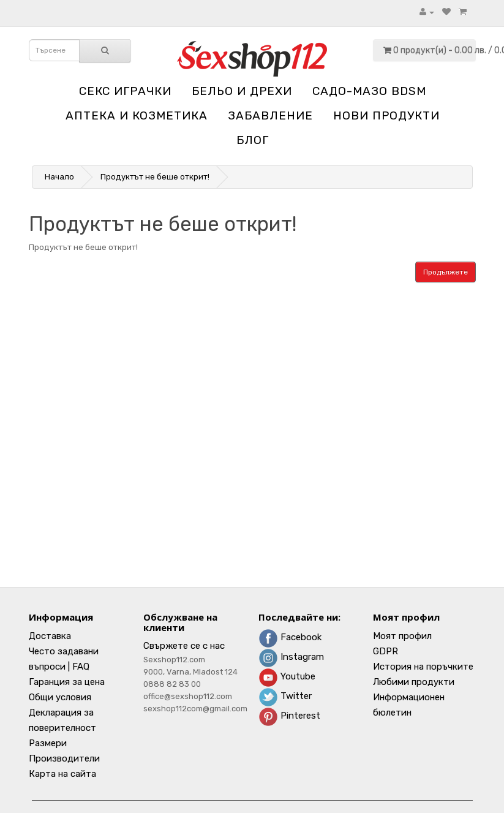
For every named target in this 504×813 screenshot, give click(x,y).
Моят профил (402, 636)
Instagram (291, 657)
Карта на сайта (62, 774)
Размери (48, 743)
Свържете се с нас (184, 646)
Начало (59, 177)
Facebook (290, 637)
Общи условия (60, 697)
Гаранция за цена (67, 682)
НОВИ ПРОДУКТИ (386, 115)
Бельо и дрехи (242, 91)
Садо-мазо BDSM (369, 91)
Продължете (446, 272)
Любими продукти (414, 682)
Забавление (270, 115)
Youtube (287, 676)
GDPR (386, 651)
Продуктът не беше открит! (155, 177)
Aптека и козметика (137, 115)
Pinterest (289, 716)
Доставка (50, 636)
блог (253, 140)
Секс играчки (125, 91)
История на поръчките (423, 667)
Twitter (285, 696)
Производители (64, 758)
